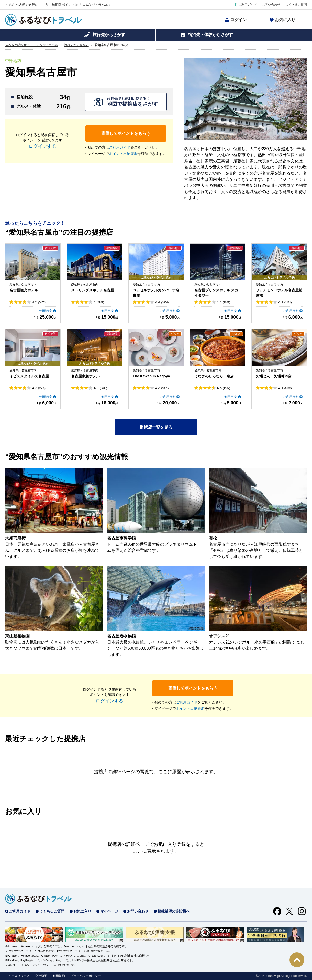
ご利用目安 (44, 311)
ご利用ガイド (248, 5)
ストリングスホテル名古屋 (93, 290)
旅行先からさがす (109, 35)
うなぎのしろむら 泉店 (214, 376)
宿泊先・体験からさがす (210, 35)
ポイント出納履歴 (123, 154)
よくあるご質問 (296, 5)
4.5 (224, 388)
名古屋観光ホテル (24, 290)
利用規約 (59, 976)
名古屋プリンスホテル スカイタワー (216, 293)
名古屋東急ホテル (85, 376)
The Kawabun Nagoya (151, 376)
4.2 (39, 302)
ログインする (42, 146)
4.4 (162, 302)
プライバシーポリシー (86, 976)
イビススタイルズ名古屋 (29, 376)
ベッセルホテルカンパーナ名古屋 (156, 293)
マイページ (109, 911)
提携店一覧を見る (156, 427)
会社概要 (41, 976)
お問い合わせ (271, 5)
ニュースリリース (17, 976)
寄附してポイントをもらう (126, 133)
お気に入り (285, 20)
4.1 (285, 302)
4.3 (100, 388)
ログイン (238, 20)
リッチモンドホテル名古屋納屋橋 (279, 293)
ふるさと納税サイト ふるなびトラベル (32, 45)
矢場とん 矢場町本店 (274, 376)
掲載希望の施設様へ (174, 911)
